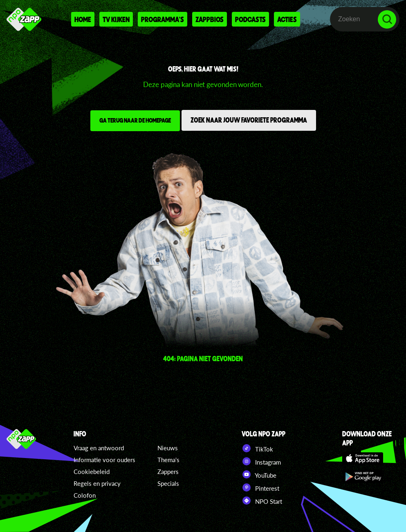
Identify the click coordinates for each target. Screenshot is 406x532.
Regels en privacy (97, 483)
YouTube (259, 474)
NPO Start (262, 501)
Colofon (85, 495)
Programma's (163, 19)
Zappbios (210, 19)
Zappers (168, 472)
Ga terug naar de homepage (135, 120)
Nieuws (168, 448)
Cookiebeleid (92, 472)
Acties (287, 19)
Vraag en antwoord (99, 448)
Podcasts (250, 19)
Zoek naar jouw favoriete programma (249, 120)
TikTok (257, 448)
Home (83, 19)
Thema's (168, 460)
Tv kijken (116, 19)
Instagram (261, 461)
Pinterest (260, 487)
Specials (168, 483)
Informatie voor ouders (104, 460)
